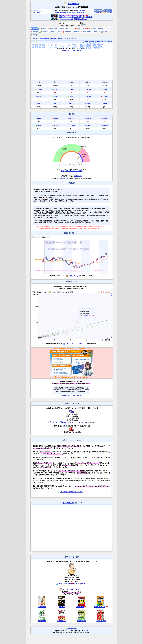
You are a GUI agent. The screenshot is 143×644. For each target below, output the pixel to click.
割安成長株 (43, 32)
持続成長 (89, 89)
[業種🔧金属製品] (81, 11)
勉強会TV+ (102, 29)
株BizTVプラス (68, 503)
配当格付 (43, 29)
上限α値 (88, 125)
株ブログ (83, 584)
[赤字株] (60, 39)
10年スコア (39, 96)
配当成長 (105, 89)
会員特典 (97, 12)
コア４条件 (39, 89)
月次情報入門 (62, 621)
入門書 (34, 35)
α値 (56, 96)
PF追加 (109, 42)
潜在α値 (55, 125)
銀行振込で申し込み (81, 19)
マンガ (110, 29)
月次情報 (35, 32)
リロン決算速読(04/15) (76, 12)
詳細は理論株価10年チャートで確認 (71, 171)
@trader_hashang (63, 584)
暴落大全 (62, 607)
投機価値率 (105, 125)
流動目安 (71, 103)
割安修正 (72, 89)
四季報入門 (80, 607)
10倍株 (59, 32)
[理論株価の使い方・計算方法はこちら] (72, 51)
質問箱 (109, 12)
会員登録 (98, 11)
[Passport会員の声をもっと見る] (71, 492)
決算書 (91, 42)
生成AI (82, 29)
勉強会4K (93, 29)
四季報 (97, 42)
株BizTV (75, 584)
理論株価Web (73, 4)
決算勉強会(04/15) (61, 12)
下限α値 (39, 125)
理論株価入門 (81, 621)
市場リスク (72, 118)
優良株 (52, 32)
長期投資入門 (101, 621)
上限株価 (88, 118)
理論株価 (35, 29)
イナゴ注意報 (86, 32)
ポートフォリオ (36, 12)
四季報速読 (67, 32)
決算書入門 (42, 607)
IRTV (64, 426)
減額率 (72, 125)
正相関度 (56, 89)
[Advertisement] (72, 66)
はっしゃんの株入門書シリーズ (72, 589)
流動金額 (88, 103)
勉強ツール (96, 32)
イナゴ (105, 96)
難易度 (39, 103)
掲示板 (103, 42)
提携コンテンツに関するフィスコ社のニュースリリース (67, 422)
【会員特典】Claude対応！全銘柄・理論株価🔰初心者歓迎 (75, 17)
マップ (72, 29)
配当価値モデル (77, 176)
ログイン (108, 11)
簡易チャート (52, 29)
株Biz (34, 39)
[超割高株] (54, 39)
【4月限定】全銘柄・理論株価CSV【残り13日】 (72, 15)
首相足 (104, 32)
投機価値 (105, 118)
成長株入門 (42, 621)
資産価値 (39, 118)
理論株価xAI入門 (100, 607)
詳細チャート (63, 29)
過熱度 (56, 103)
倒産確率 (76, 32)
